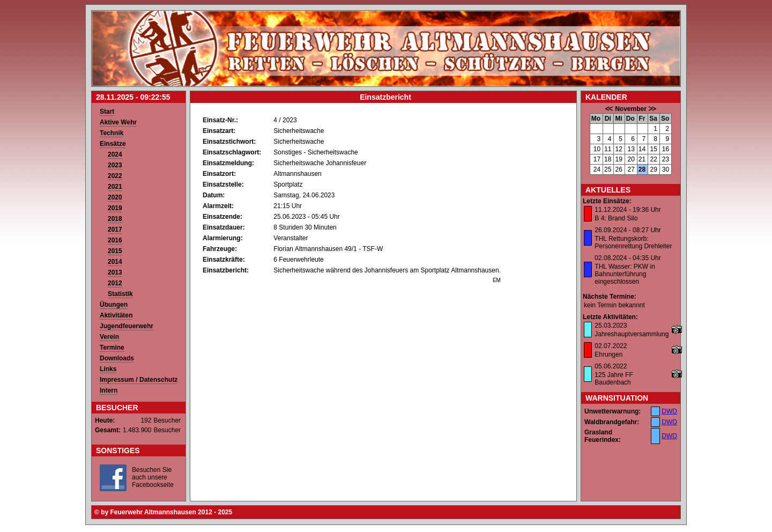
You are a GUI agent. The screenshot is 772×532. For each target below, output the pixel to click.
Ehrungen (608, 354)
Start (107, 112)
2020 (115, 197)
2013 (115, 272)
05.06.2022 (611, 366)
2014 (115, 262)
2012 (115, 283)
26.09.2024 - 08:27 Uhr (628, 230)
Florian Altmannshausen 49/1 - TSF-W (328, 249)
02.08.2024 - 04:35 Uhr (628, 258)
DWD (669, 411)
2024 (115, 154)
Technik (112, 133)
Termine (112, 348)
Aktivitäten (116, 315)
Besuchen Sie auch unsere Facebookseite (153, 477)
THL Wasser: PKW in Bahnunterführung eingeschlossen (625, 274)
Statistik (120, 294)
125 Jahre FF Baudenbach (614, 379)
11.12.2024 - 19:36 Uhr (628, 210)
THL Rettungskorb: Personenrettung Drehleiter (633, 242)
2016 (115, 240)
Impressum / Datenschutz (139, 380)
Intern (109, 390)
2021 (115, 187)
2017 (115, 230)
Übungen (114, 305)
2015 (115, 251)
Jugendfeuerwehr (127, 326)
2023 (115, 165)
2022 (115, 176)
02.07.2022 (611, 346)
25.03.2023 (611, 326)
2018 (115, 219)
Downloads (117, 358)
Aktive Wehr (118, 122)
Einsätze (113, 144)
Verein (109, 337)
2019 (115, 208)
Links (108, 369)
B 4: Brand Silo (616, 218)
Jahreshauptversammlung (632, 334)
